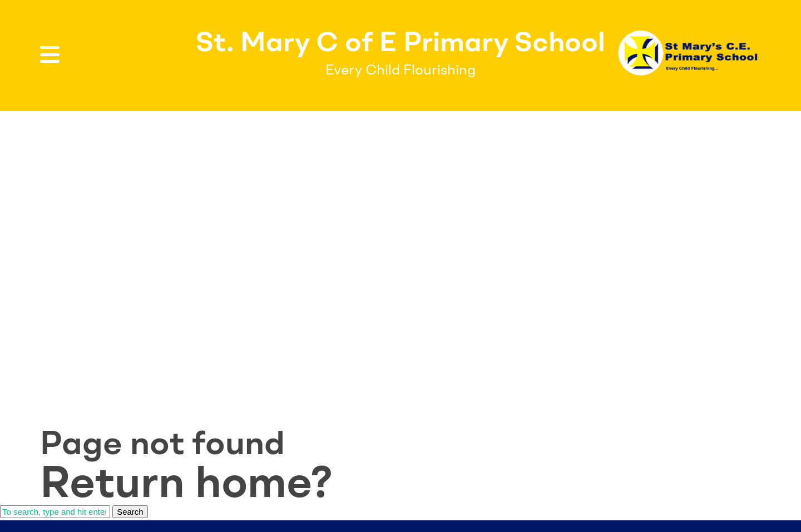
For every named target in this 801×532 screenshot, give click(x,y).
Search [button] (130, 512)
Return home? (186, 481)
